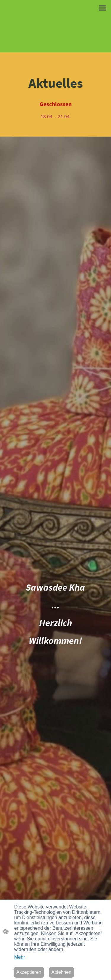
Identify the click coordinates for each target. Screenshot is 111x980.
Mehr (20, 957)
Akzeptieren (29, 972)
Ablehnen (62, 972)
